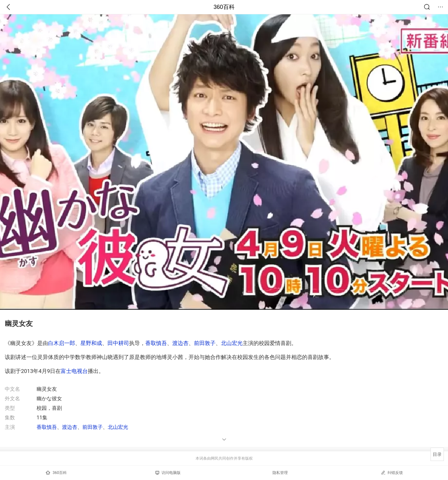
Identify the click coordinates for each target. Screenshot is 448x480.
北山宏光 (232, 343)
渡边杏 (180, 343)
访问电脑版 (168, 473)
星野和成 (91, 343)
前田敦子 (205, 343)
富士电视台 (74, 371)
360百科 (224, 7)
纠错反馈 (392, 473)
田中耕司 (118, 343)
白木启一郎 (62, 343)
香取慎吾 (156, 343)
